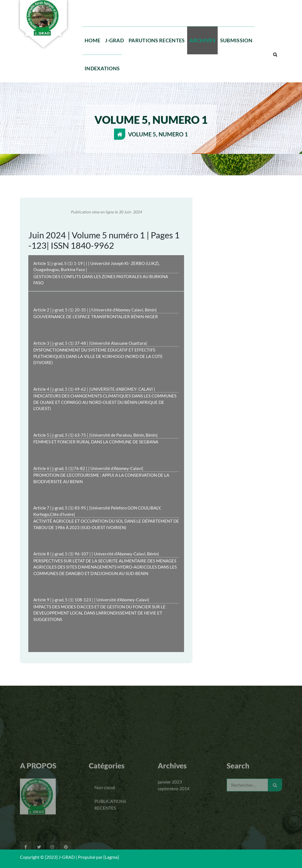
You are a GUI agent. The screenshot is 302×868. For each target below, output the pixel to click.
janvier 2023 (170, 820)
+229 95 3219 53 (106, 4)
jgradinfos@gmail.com (153, 4)
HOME (92, 40)
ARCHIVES (202, 40)
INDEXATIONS (102, 68)
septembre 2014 (174, 826)
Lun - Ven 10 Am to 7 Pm (208, 4)
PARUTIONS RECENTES (157, 40)
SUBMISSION (236, 40)
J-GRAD (114, 40)
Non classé (105, 825)
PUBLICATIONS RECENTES (110, 842)
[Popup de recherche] (275, 54)
